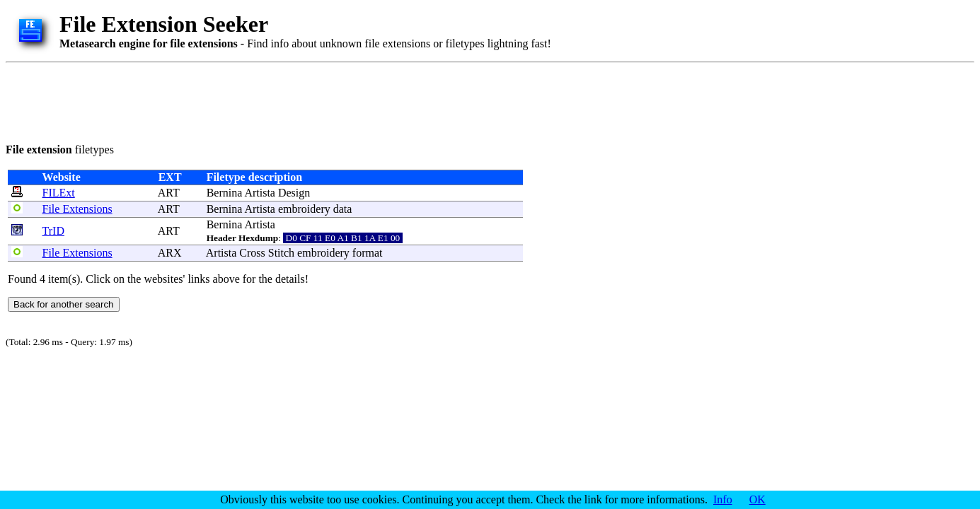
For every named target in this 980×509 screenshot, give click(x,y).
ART (169, 193)
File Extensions (77, 209)
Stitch (281, 253)
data (343, 209)
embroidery (304, 209)
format (368, 253)
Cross (252, 253)
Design (294, 193)
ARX (170, 253)
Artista (260, 193)
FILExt (59, 193)
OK (757, 499)
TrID (53, 231)
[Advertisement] (263, 100)
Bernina (225, 193)
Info (723, 499)
